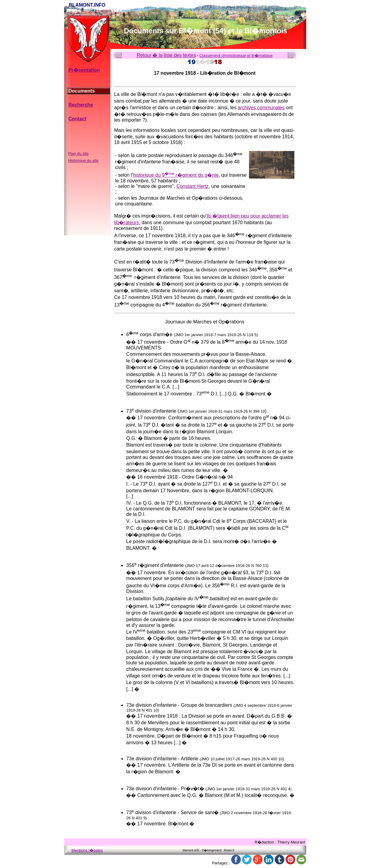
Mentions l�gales (87, 850)
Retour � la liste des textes (166, 55)
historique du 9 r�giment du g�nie (176, 175)
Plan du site (78, 154)
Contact (77, 119)
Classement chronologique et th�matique (236, 56)
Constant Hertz (193, 186)
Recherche (81, 105)
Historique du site (83, 160)
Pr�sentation (84, 70)
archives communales (261, 108)
